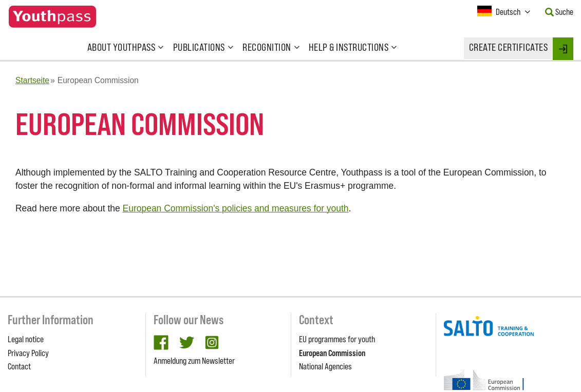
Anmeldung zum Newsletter (194, 361)
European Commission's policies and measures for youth (236, 208)
